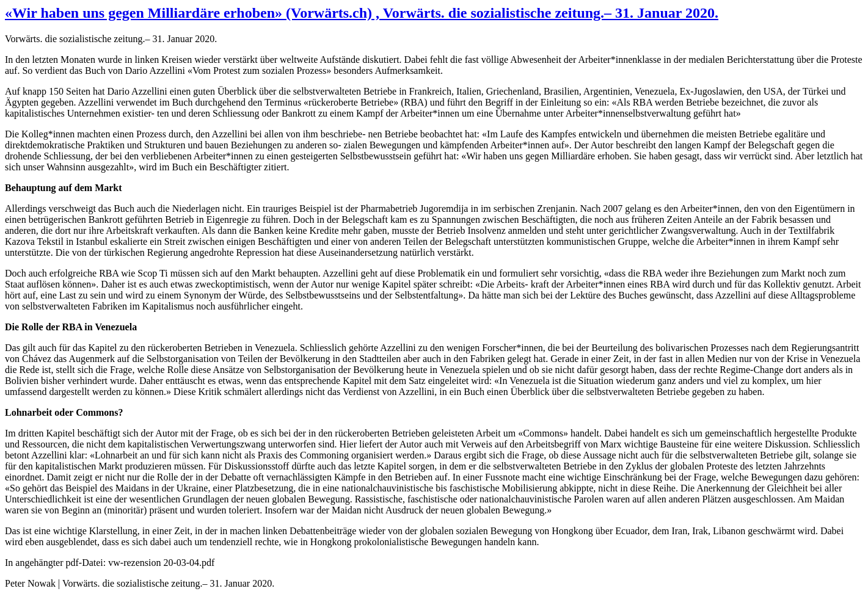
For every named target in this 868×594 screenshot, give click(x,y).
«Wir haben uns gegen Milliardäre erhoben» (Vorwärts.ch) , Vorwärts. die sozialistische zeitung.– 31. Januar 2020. (362, 13)
